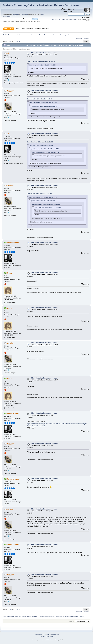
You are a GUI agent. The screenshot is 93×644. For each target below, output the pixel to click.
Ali (7, 53)
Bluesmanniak (13, 243)
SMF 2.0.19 (39, 635)
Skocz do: (72, 621)
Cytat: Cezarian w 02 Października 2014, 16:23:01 (41, 142)
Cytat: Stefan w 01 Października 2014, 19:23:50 (42, 65)
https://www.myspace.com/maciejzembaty (65, 19)
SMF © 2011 (46, 635)
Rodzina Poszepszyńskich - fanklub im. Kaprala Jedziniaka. (41, 5)
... (9, 41)
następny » (87, 38)
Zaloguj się (16, 15)
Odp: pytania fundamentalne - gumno (44, 53)
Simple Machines (55, 635)
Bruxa (9, 273)
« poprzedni (80, 38)
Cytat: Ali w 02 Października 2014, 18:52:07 (39, 194)
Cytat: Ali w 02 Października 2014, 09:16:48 (39, 99)
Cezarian (10, 91)
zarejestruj (25, 15)
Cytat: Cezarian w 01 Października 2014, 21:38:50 (41, 62)
